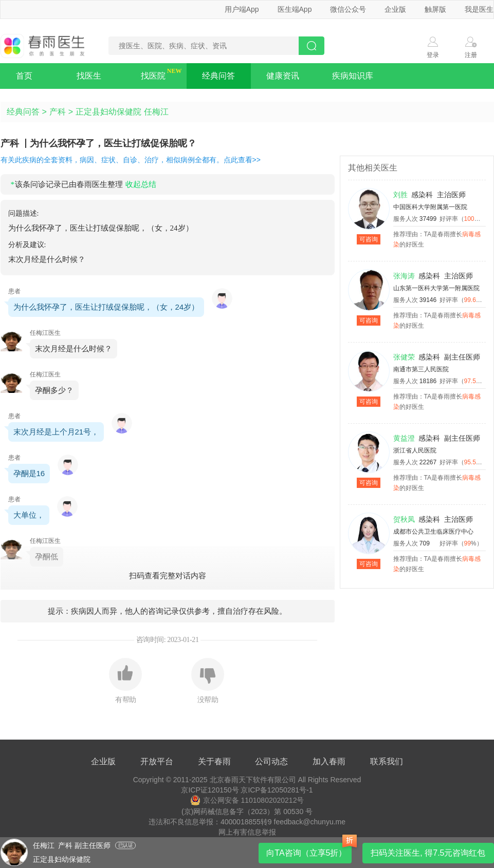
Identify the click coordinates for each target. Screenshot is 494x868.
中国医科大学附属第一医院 (430, 207)
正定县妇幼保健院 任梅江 (122, 112)
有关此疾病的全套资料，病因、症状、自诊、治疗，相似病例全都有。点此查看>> (131, 160)
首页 (24, 76)
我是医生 (479, 9)
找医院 (153, 76)
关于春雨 (214, 761)
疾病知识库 (353, 76)
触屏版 (435, 9)
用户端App (242, 9)
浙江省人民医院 (415, 450)
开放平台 (157, 761)
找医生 (89, 76)
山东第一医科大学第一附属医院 (436, 288)
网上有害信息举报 (247, 832)
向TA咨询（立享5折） (306, 853)
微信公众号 (348, 9)
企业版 (395, 9)
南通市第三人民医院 (421, 369)
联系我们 (387, 761)
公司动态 (271, 761)
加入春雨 (329, 761)
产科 (58, 112)
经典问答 (218, 76)
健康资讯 (283, 76)
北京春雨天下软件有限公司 (253, 780)
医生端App (295, 9)
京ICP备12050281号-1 (277, 790)
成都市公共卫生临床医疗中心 (433, 532)
